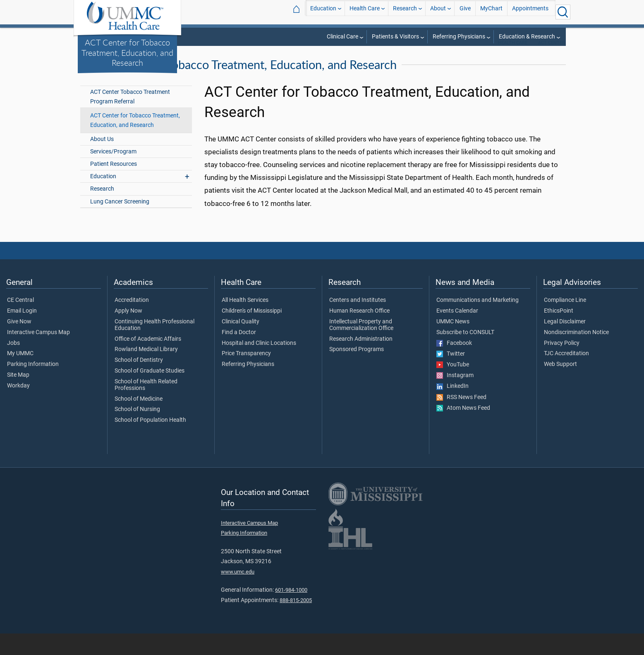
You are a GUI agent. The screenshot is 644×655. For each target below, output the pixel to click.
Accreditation (132, 322)
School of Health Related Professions (146, 406)
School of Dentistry (139, 382)
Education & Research (527, 37)
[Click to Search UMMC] (563, 12)
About (438, 12)
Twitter (451, 375)
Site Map (18, 397)
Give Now (19, 343)
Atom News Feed (463, 429)
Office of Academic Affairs (148, 360)
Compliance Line (565, 322)
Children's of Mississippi (252, 332)
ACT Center (552, 64)
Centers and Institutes (358, 322)
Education (323, 12)
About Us (102, 161)
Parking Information (33, 386)
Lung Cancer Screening (120, 223)
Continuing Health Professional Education (154, 347)
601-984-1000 (291, 611)
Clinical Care (342, 37)
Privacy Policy (562, 364)
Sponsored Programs (357, 371)
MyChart (491, 12)
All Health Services (245, 322)
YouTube (453, 386)
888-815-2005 (296, 622)
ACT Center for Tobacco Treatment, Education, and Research (127, 52)
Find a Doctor (239, 354)
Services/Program (113, 173)
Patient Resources (114, 185)
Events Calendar (457, 332)
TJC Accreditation (566, 375)
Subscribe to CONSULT (465, 354)
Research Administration (361, 360)
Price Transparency (246, 375)
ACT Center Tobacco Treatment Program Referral (130, 118)
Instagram (455, 397)
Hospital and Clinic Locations (259, 364)
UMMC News (453, 343)
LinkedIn (452, 408)
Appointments (530, 12)
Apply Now (128, 332)
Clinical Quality (241, 343)
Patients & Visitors (395, 37)
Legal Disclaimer (565, 343)
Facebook (454, 364)
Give (465, 12)
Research (405, 12)
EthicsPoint (559, 332)
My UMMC (20, 375)
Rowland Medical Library (146, 371)
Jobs (13, 364)
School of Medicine (139, 420)
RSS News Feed (461, 418)
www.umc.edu (238, 593)
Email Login (22, 332)
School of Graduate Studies (150, 392)
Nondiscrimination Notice (576, 354)
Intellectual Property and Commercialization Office (361, 347)
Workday (18, 407)
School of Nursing (137, 431)
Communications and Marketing (478, 322)
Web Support (560, 386)
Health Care (365, 12)
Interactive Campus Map (38, 354)
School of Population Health (150, 442)
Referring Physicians (459, 37)
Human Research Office (359, 332)
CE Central (20, 322)
